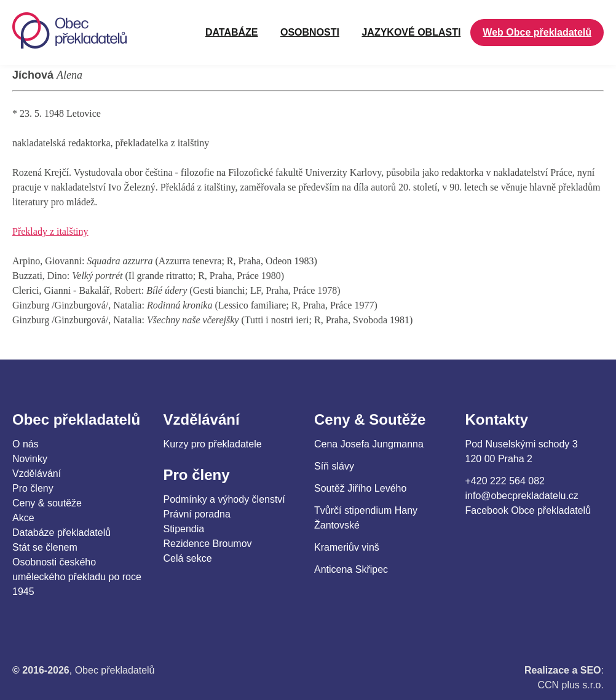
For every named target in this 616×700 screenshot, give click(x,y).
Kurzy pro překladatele (213, 444)
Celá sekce (188, 558)
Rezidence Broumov (208, 544)
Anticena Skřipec (351, 569)
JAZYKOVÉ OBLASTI (411, 32)
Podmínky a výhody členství (224, 499)
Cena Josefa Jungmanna (369, 444)
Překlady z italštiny (50, 231)
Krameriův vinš (347, 547)
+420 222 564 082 (505, 481)
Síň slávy (334, 466)
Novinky (30, 459)
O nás (26, 444)
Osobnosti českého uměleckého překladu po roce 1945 (77, 577)
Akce (23, 518)
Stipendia (184, 529)
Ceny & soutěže (47, 503)
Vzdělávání (37, 474)
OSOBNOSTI (310, 32)
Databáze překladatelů (61, 533)
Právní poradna (197, 514)
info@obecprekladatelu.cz (522, 496)
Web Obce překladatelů (537, 32)
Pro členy (33, 488)
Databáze (232, 32)
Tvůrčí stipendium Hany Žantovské (366, 518)
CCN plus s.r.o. (571, 685)
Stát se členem (45, 547)
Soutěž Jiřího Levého (360, 488)
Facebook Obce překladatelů (528, 510)
